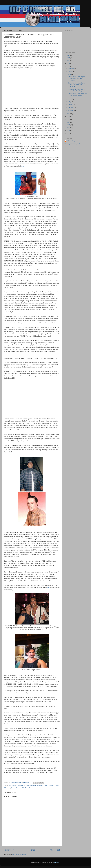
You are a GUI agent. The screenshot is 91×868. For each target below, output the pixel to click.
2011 (69, 131)
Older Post (55, 850)
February (72, 107)
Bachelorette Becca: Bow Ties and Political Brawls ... (78, 95)
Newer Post (9, 850)
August (71, 72)
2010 (69, 133)
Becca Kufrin (17, 786)
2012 (69, 128)
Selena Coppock (16, 788)
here (22, 166)
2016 (69, 116)
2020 (69, 61)
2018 (69, 66)
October (71, 69)
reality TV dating (49, 786)
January (71, 110)
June (70, 99)
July (70, 74)
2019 (69, 63)
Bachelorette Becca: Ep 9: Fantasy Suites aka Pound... (76, 78)
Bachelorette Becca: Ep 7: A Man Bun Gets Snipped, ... (77, 90)
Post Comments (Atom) (20, 854)
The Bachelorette (28, 788)
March (71, 105)
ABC (10, 786)
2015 (69, 119)
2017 (69, 114)
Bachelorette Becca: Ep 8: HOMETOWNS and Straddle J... (76, 85)
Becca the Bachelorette (29, 786)
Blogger (57, 863)
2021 (69, 58)
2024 (69, 55)
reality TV (40, 786)
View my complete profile (72, 144)
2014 (69, 122)
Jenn (48, 587)
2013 (69, 125)
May (70, 102)
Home (32, 850)
